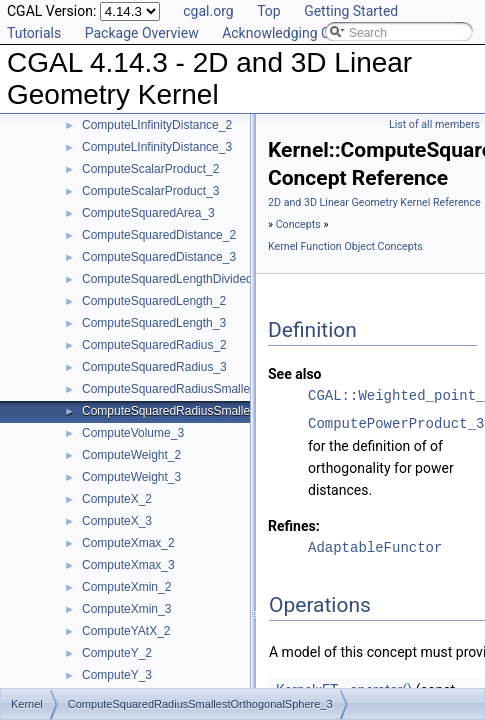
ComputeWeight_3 (131, 477)
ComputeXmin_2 (126, 587)
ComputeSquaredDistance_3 (159, 257)
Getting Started (351, 11)
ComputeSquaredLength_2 (154, 301)
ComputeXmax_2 (128, 543)
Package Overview (142, 33)
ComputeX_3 (117, 521)
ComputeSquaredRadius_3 (154, 367)
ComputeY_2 (117, 653)
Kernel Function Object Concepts (345, 246)
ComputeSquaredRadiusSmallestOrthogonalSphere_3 (226, 411)
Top (269, 11)
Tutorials (34, 33)
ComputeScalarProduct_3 (150, 191)
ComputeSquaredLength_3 (154, 323)
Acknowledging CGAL (289, 33)
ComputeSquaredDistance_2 (159, 235)
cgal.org (208, 11)
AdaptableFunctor (375, 547)
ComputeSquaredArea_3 (148, 213)
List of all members (434, 124)
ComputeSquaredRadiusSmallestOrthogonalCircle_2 (222, 389)
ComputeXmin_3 (126, 609)
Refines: (294, 526)
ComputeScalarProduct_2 (150, 169)
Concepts (298, 224)
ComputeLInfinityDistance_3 (157, 147)
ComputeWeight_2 (131, 455)
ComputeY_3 (117, 675)
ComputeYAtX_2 (126, 631)
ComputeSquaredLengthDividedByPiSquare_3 (206, 279)
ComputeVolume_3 (133, 433)
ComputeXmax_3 (128, 565)
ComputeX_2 (117, 499)
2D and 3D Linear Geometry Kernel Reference (374, 202)
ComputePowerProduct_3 (396, 423)
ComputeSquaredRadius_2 (154, 345)
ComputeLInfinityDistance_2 (157, 125)
